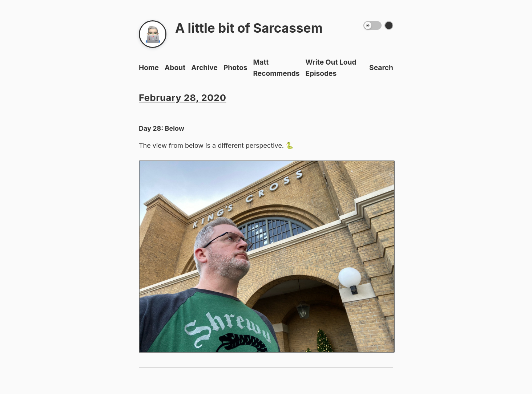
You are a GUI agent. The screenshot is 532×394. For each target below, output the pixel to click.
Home (149, 68)
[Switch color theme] (389, 25)
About (175, 68)
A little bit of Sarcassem (249, 28)
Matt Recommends (276, 68)
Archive (204, 68)
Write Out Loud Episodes (331, 68)
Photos (235, 68)
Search (381, 68)
